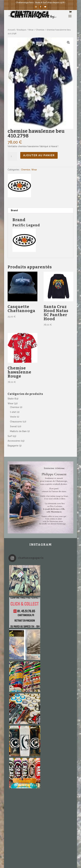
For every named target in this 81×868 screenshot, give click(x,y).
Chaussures (16, 422)
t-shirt (13, 412)
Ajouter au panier (39, 155)
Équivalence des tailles (23, 789)
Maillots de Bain (18, 431)
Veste (13, 417)
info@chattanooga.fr (19, 763)
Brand (14, 210)
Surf (10, 436)
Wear (31, 30)
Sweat (13, 426)
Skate (11, 399)
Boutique (22, 30)
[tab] (40, 210)
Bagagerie (13, 446)
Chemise (40, 30)
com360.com (15, 770)
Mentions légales (23, 793)
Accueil (11, 30)
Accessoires (14, 441)
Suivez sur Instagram (41, 729)
